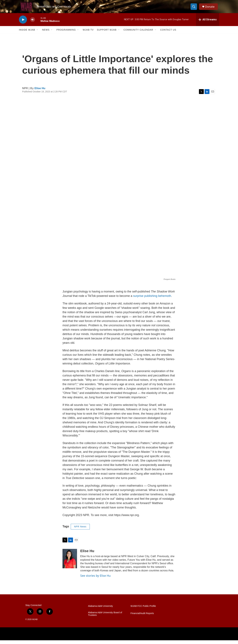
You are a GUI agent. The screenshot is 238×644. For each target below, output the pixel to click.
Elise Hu (40, 92)
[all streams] (208, 23)
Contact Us (168, 34)
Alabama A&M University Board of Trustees (105, 618)
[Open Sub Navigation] (37, 34)
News (46, 34)
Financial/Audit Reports (142, 617)
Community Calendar (138, 34)
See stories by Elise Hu (95, 579)
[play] (23, 24)
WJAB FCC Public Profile (143, 610)
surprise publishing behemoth (152, 300)
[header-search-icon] (195, 9)
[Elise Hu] (70, 562)
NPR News (80, 530)
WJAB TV (88, 34)
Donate (211, 8)
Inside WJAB (27, 34)
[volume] (33, 24)
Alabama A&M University (100, 610)
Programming (66, 34)
